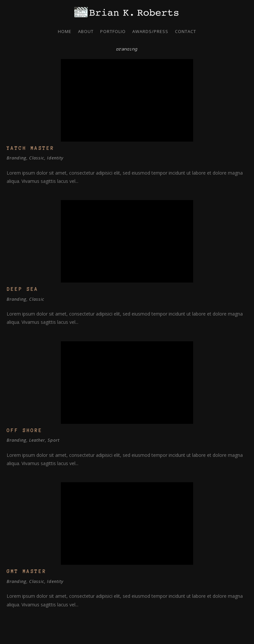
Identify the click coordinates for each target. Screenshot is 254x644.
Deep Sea (22, 289)
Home (65, 31)
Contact (186, 31)
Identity (55, 158)
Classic (37, 158)
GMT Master (26, 571)
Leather (37, 440)
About (86, 31)
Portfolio (113, 31)
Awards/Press (150, 31)
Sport (54, 440)
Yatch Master (30, 148)
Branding (17, 158)
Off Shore (24, 430)
